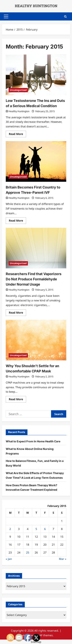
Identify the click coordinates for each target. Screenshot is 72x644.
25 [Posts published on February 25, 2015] (28, 552)
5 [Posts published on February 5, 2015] (36, 529)
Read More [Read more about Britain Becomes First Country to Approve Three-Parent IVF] (17, 221)
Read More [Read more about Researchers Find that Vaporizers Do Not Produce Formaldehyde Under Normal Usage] (17, 313)
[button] (6, 16)
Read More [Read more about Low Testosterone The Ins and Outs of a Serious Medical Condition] (17, 135)
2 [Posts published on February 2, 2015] (10, 529)
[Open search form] (65, 16)
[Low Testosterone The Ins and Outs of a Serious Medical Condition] (36, 75)
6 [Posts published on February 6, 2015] (45, 529)
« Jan (9, 559)
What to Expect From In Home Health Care (33, 441)
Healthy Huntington (19, 111)
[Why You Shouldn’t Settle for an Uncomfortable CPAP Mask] (36, 340)
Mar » (63, 559)
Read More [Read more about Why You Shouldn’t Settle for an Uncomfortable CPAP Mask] (17, 400)
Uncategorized (18, 90)
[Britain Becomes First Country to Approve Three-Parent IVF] (36, 161)
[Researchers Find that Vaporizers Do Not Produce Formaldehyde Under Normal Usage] (36, 248)
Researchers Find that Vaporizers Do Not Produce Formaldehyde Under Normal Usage (34, 279)
